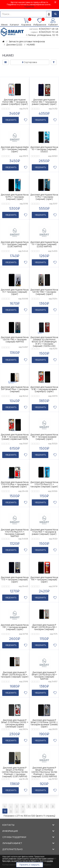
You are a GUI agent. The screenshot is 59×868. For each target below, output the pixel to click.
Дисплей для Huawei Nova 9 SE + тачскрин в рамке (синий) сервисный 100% (15, 436)
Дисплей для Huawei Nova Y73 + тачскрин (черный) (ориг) (15, 578)
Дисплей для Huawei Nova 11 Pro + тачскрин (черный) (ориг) (44, 197)
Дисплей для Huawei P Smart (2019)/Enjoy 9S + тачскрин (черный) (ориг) (15, 673)
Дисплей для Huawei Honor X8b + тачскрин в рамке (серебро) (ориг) (15, 102)
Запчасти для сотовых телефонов (27, 41)
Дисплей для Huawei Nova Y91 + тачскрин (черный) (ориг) (44, 578)
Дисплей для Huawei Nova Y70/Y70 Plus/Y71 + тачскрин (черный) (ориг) (44, 483)
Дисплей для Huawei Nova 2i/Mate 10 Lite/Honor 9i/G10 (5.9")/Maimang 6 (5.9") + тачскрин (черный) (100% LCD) (44, 341)
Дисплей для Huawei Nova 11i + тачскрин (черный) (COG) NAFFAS (44, 244)
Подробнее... (30, 7)
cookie (50, 861)
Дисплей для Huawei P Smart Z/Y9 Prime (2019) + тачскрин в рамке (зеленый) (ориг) (15, 721)
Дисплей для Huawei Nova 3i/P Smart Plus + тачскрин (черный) (15, 388)
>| (23, 808)
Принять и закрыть (30, 865)
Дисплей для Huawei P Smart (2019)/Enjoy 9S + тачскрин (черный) (44, 625)
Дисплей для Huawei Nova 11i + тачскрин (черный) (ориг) (15, 291)
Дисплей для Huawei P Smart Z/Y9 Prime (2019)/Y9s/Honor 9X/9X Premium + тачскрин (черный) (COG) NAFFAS (44, 770)
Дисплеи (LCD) (14, 45)
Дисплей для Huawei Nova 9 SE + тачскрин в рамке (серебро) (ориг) (44, 388)
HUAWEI (31, 45)
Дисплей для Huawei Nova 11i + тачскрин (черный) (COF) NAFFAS (15, 244)
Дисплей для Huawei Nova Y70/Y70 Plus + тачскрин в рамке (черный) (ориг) (15, 483)
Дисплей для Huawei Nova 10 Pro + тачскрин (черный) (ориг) (15, 197)
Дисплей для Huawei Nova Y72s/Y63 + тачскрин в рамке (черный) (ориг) (44, 530)
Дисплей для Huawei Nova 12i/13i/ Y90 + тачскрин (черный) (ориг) (44, 291)
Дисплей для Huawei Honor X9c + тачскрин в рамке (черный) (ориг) (44, 102)
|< (5, 803)
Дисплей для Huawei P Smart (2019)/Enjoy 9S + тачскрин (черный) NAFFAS (44, 674)
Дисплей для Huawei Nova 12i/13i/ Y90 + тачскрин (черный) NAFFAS (15, 339)
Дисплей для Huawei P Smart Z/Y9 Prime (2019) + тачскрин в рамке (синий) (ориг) (44, 721)
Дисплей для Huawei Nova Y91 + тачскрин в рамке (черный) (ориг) (15, 625)
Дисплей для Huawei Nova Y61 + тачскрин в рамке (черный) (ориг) (44, 436)
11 (11, 808)
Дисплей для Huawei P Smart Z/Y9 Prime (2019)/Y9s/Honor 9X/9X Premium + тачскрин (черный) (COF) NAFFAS (15, 770)
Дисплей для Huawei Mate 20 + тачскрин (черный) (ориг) (15, 149)
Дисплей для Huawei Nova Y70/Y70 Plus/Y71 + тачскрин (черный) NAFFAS (15, 531)
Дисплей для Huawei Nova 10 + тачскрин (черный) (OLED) (44, 149)
